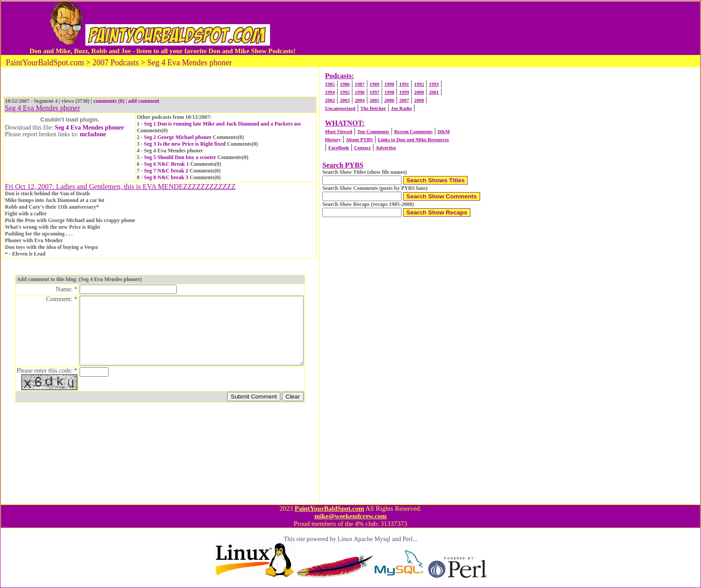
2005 (375, 100)
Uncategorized (340, 108)
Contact (362, 147)
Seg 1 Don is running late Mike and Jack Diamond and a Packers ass (222, 124)
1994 (330, 92)
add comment (144, 101)
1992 (419, 84)
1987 (359, 84)
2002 (330, 100)
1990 (389, 84)
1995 (345, 92)
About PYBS (359, 139)
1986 (345, 84)
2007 (404, 100)
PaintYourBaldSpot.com (329, 508)
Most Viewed (339, 131)
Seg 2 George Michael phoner (178, 137)
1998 (389, 92)
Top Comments (373, 131)
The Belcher (373, 108)
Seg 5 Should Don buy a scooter (180, 157)
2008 (419, 100)
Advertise (386, 147)
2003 (345, 100)
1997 (375, 92)
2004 (359, 100)
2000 (419, 92)
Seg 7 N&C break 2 (166, 171)
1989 (375, 84)
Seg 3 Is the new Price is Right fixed (185, 144)
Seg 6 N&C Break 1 (166, 164)
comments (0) (109, 101)
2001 (434, 92)
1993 (434, 84)
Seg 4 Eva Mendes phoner (90, 128)
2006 (389, 100)
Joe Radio (401, 108)
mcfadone (93, 134)
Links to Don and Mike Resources (413, 139)
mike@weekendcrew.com (350, 516)
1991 (404, 84)
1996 (359, 92)
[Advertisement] (481, 28)
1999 (404, 92)
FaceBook (338, 147)
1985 (330, 84)
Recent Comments (414, 131)
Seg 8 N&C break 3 (166, 177)
